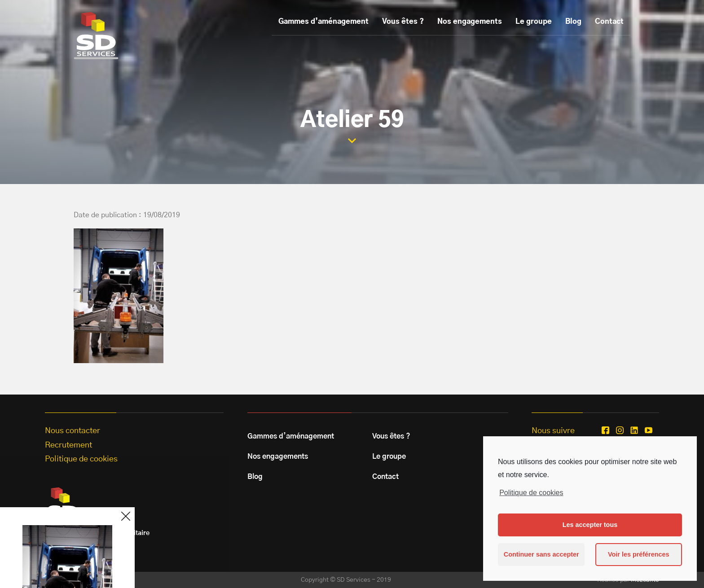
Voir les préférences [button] (639, 554)
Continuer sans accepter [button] (541, 554)
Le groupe (534, 22)
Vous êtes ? (403, 22)
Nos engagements (470, 22)
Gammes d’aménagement (323, 22)
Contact (609, 22)
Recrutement (68, 445)
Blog (573, 22)
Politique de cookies (531, 493)
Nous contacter (73, 431)
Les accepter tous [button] (590, 525)
